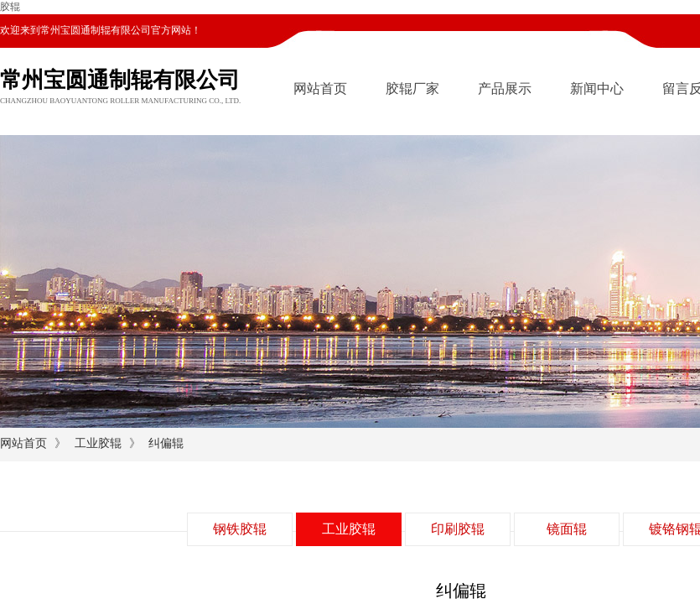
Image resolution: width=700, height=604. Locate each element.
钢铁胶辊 (240, 529)
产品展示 (505, 89)
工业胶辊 (98, 443)
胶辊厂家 (412, 89)
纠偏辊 (166, 443)
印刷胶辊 (458, 529)
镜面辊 (567, 529)
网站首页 (320, 89)
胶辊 (10, 7)
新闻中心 (597, 89)
